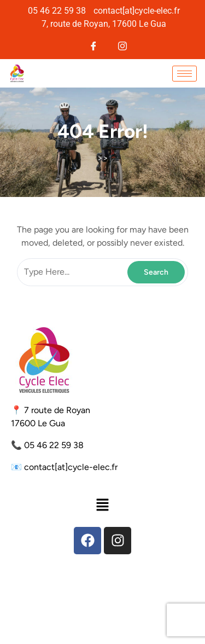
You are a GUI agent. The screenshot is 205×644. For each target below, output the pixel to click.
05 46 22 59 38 (54, 445)
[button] (102, 504)
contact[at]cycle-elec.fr (71, 467)
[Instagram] (123, 45)
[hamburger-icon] (184, 74)
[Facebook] (94, 45)
